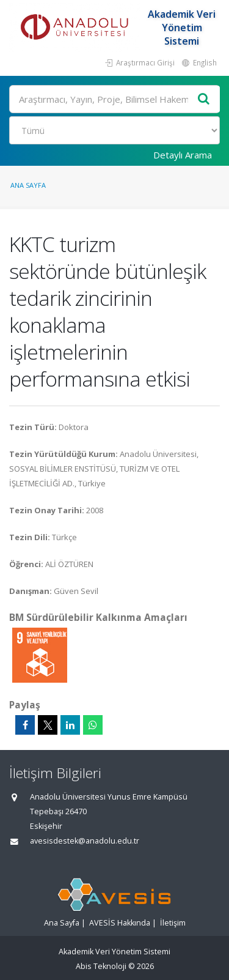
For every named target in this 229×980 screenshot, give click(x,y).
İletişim (173, 923)
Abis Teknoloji (101, 966)
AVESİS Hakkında (120, 923)
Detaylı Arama (183, 155)
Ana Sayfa (28, 185)
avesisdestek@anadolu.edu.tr (85, 841)
